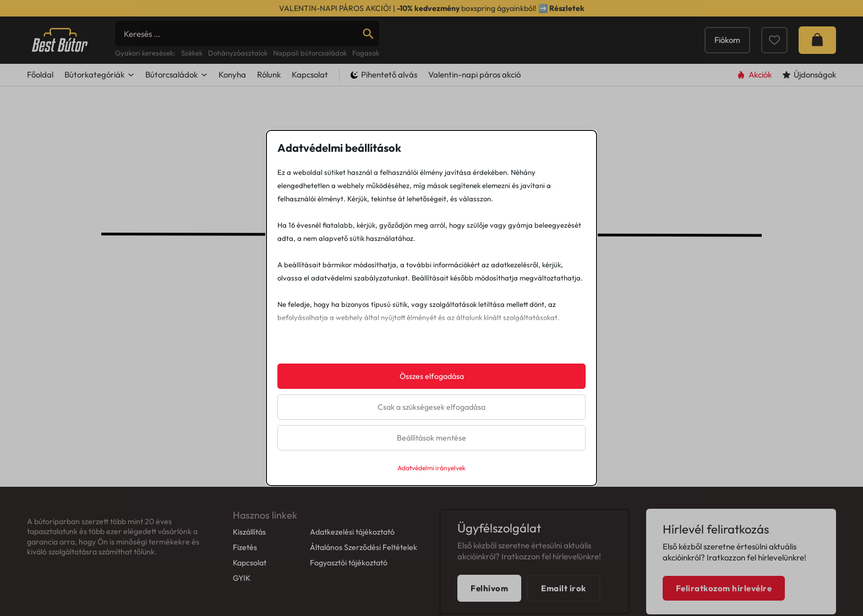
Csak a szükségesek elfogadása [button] (431, 407)
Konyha (232, 119)
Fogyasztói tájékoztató (349, 607)
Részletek (567, 8)
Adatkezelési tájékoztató (352, 576)
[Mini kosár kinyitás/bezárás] (817, 62)
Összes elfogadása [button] (432, 376)
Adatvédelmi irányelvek (431, 468)
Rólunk (269, 119)
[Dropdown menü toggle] (131, 119)
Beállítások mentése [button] (431, 438)
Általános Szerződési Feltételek (364, 591)
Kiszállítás (249, 576)
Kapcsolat (310, 119)
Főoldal (40, 119)
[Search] (247, 56)
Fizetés (245, 591)
